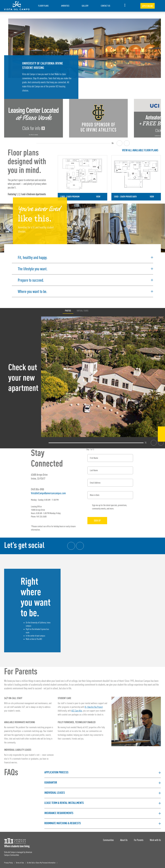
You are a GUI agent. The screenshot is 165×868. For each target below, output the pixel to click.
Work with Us (155, 840)
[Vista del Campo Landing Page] (17, 6)
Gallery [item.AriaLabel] (85, 6)
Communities (108, 840)
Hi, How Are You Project (94, 707)
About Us (124, 840)
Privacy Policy (8, 863)
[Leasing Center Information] (34, 118)
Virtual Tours (83, 311)
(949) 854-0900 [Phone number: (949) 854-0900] (37, 489)
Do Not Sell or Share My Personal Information (41, 863)
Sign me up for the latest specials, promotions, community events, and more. (110, 507)
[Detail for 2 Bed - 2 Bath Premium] (82, 178)
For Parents (139, 840)
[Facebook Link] (161, 431)
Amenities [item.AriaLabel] (65, 6)
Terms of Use (20, 863)
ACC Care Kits (77, 711)
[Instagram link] (80, 546)
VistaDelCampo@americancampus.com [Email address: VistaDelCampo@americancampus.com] (48, 493)
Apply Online (148, 6)
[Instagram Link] (161, 437)
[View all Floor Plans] (109, 150)
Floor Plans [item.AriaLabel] (43, 6)
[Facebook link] (71, 546)
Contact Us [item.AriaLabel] (106, 6)
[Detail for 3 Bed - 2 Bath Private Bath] (136, 178)
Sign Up (97, 521)
